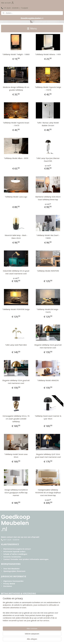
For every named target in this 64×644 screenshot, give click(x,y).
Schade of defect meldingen (15, 554)
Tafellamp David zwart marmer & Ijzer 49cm (48, 417)
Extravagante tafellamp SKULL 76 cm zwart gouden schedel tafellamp (16, 419)
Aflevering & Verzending (14, 603)
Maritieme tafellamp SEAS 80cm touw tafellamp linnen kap (48, 198)
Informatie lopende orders (14, 552)
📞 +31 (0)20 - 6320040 (10, 8)
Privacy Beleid (9, 584)
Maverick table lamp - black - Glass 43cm (16, 237)
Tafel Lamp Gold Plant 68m (16, 345)
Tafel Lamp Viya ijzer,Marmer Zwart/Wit (48, 160)
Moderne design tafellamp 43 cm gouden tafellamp (16, 88)
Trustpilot (24, 8)
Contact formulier (11, 559)
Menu (32, 28)
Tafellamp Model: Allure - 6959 (16, 158)
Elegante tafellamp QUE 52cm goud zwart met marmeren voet (48, 456)
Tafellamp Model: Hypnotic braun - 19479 (16, 124)
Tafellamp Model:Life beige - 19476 (48, 311)
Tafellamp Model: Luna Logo (16, 197)
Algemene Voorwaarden (13, 581)
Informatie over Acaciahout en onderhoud (21, 624)
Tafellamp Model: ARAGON (48, 380)
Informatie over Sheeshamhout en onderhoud (22, 621)
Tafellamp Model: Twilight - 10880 (16, 54)
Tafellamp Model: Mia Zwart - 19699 (48, 237)
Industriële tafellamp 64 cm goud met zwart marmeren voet (16, 272)
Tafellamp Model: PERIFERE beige (16, 309)
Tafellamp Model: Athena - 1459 (48, 54)
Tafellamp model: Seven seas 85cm (16, 456)
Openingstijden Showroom (14, 571)
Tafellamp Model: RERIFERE (48, 271)
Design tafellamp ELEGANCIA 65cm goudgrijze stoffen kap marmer (16, 493)
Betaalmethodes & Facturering (16, 598)
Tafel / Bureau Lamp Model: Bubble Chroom (48, 124)
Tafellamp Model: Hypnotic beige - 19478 (48, 88)
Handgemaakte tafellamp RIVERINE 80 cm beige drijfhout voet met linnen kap (48, 493)
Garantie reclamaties (12, 557)
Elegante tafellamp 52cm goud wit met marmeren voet (48, 346)
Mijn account (8, 3)
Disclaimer (8, 586)
